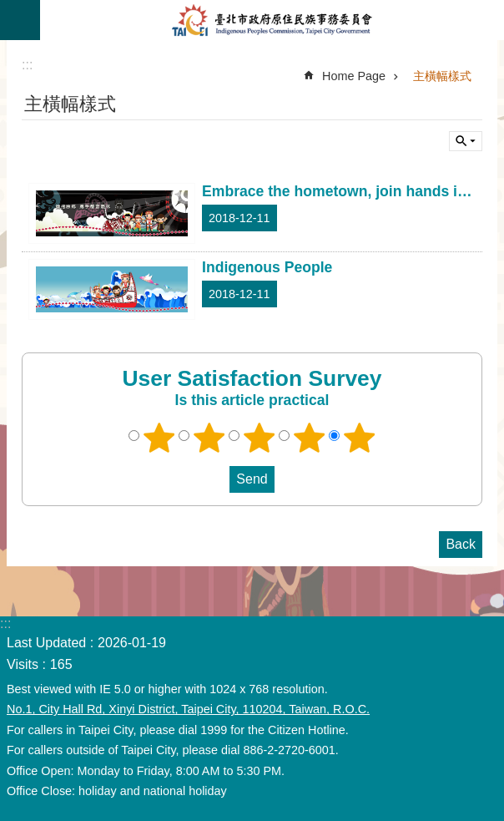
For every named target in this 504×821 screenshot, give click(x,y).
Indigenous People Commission (272, 20)
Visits (23, 664)
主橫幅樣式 (442, 76)
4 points (310, 438)
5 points (360, 438)
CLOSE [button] (20, 20)
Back (461, 544)
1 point (159, 438)
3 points (260, 438)
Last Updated (46, 643)
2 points (209, 438)
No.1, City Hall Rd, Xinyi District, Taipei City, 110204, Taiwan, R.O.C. (188, 709)
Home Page (354, 76)
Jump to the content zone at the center (9, 9)
